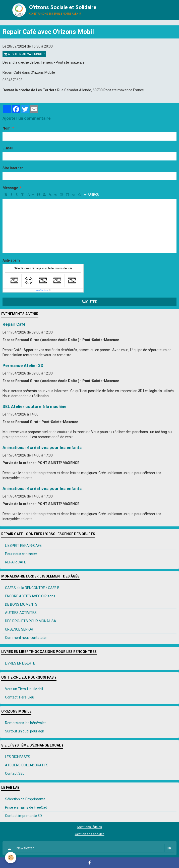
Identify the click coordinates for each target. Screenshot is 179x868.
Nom (7, 128)
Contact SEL (15, 773)
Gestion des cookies (90, 834)
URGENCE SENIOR (19, 629)
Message (10, 188)
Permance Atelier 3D (23, 365)
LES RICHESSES (18, 757)
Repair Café (14, 324)
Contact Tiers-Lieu (20, 697)
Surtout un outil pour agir (25, 731)
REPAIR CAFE (16, 562)
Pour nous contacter (21, 554)
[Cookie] (11, 858)
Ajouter (90, 302)
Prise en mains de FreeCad (26, 807)
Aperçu (92, 195)
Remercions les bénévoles (26, 723)
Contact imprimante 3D (23, 816)
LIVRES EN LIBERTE (20, 663)
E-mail (8, 148)
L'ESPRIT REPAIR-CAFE (23, 546)
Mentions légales (90, 827)
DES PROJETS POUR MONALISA (31, 621)
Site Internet (13, 168)
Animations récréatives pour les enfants (42, 447)
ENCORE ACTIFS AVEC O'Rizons (30, 596)
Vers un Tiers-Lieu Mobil (24, 689)
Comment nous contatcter (26, 638)
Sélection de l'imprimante (25, 799)
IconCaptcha (42, 290)
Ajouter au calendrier (24, 54)
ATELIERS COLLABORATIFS (27, 765)
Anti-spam (11, 260)
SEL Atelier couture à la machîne (35, 406)
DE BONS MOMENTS (21, 604)
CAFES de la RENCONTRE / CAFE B (32, 588)
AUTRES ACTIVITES (21, 613)
